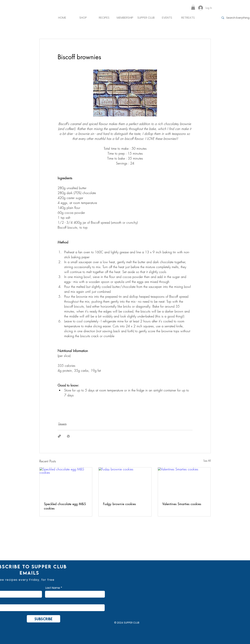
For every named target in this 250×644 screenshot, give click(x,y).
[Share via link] (59, 436)
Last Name (53, 588)
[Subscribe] (43, 619)
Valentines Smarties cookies (182, 504)
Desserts (62, 424)
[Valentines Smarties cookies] (184, 482)
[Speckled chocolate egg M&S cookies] (66, 482)
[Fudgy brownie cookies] (125, 482)
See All (207, 461)
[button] (193, 7)
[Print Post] (68, 436)
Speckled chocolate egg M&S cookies (65, 506)
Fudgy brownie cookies (119, 504)
